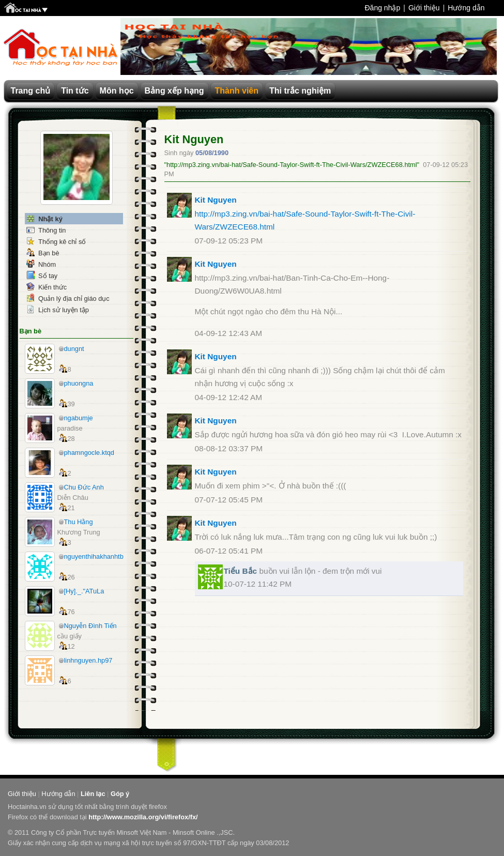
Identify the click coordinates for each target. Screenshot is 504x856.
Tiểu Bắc (241, 571)
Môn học (117, 91)
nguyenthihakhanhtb (94, 556)
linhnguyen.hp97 (88, 660)
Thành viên (237, 91)
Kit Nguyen (194, 139)
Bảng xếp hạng (174, 91)
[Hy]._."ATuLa (84, 591)
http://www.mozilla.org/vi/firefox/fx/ (143, 817)
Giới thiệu (424, 8)
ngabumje (79, 418)
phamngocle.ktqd (89, 453)
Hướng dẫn (466, 8)
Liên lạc (93, 794)
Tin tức (75, 91)
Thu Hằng (79, 522)
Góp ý (120, 794)
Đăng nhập (382, 8)
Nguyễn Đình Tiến (90, 626)
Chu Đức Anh (84, 487)
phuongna (79, 383)
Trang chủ (31, 91)
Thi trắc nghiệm (300, 91)
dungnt (74, 349)
